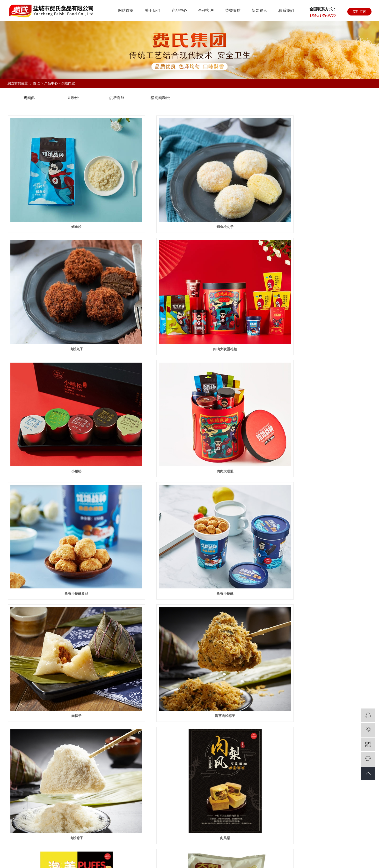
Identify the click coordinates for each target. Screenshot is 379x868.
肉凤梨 (314, 519)
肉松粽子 (189, 519)
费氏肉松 (130, 857)
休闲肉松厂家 (160, 857)
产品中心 (179, 11)
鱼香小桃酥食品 (65, 416)
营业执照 (114, 823)
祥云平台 (214, 857)
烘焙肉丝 (68, 83)
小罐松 (189, 312)
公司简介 (114, 784)
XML (262, 857)
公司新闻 (234, 784)
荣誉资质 (233, 11)
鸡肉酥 (29, 98)
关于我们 (153, 11)
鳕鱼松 (65, 208)
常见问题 (234, 803)
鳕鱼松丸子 (189, 208)
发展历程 (114, 813)
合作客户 (206, 11)
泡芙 (65, 623)
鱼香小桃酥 (189, 416)
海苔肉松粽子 (65, 519)
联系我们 (286, 11)
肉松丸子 (314, 208)
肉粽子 (314, 416)
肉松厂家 (144, 857)
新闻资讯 (259, 11)
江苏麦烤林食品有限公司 (74, 843)
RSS (253, 857)
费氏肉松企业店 (48, 843)
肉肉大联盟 (314, 312)
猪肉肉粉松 (160, 98)
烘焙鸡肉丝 (314, 623)
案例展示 (194, 773)
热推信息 (227, 857)
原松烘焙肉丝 (189, 727)
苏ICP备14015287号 (93, 857)
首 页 (37, 83)
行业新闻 (234, 794)
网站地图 (242, 857)
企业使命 (114, 794)
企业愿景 (114, 803)
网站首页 (126, 11)
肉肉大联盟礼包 (65, 312)
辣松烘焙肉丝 (65, 727)
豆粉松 (73, 98)
